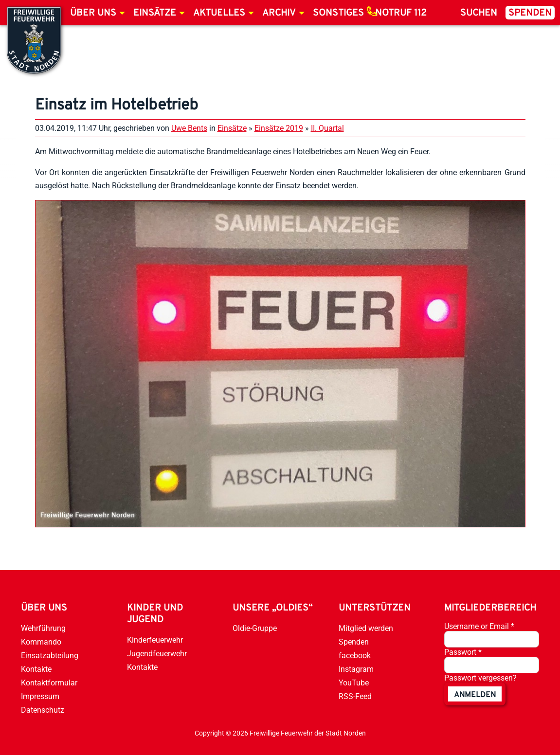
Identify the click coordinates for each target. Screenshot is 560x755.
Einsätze (155, 13)
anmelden (475, 695)
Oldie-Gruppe (255, 628)
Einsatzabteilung (50, 656)
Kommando (41, 642)
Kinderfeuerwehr (155, 640)
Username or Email (479, 626)
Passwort (463, 652)
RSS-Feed (355, 696)
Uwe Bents (189, 128)
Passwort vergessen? (480, 678)
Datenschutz (43, 710)
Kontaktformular (49, 683)
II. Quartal (327, 128)
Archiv (279, 13)
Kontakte (36, 669)
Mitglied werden (366, 628)
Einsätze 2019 (279, 128)
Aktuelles (219, 13)
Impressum (40, 696)
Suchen (479, 13)
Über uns (93, 13)
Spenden (530, 13)
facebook (355, 656)
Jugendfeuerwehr (157, 654)
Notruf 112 (401, 13)
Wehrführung (43, 628)
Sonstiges (338, 13)
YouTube (354, 683)
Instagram (356, 669)
